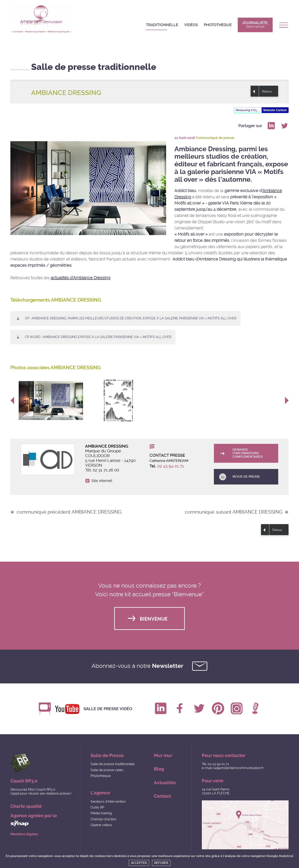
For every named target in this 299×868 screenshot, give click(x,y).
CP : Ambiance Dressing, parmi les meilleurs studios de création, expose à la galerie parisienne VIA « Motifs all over (131, 318)
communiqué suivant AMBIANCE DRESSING (234, 512)
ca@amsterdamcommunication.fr (238, 768)
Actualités (165, 783)
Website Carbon (275, 110)
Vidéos (191, 25)
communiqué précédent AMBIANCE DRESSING (69, 512)
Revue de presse (246, 477)
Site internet (102, 481)
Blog (159, 769)
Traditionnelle (162, 25)
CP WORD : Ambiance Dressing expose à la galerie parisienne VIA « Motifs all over (98, 337)
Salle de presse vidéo (108, 709)
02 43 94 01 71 (171, 466)
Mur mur (163, 755)
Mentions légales (24, 834)
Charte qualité (26, 806)
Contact (162, 796)
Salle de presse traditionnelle (113, 764)
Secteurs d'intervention (108, 802)
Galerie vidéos (101, 825)
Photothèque (218, 25)
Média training (101, 813)
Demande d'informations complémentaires (248, 453)
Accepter (139, 863)
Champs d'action (103, 819)
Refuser (161, 863)
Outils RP (97, 807)
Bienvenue (154, 619)
